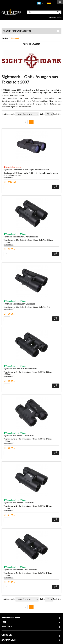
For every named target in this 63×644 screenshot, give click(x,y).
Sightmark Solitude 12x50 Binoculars (19, 304)
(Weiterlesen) (9, 177)
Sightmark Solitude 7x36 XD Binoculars (20, 369)
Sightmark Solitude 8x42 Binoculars (19, 503)
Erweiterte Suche (55, 17)
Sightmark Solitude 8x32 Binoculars (19, 436)
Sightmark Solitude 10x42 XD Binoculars (21, 237)
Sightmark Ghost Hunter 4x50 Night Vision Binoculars (26, 170)
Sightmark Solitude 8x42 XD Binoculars (20, 570)
